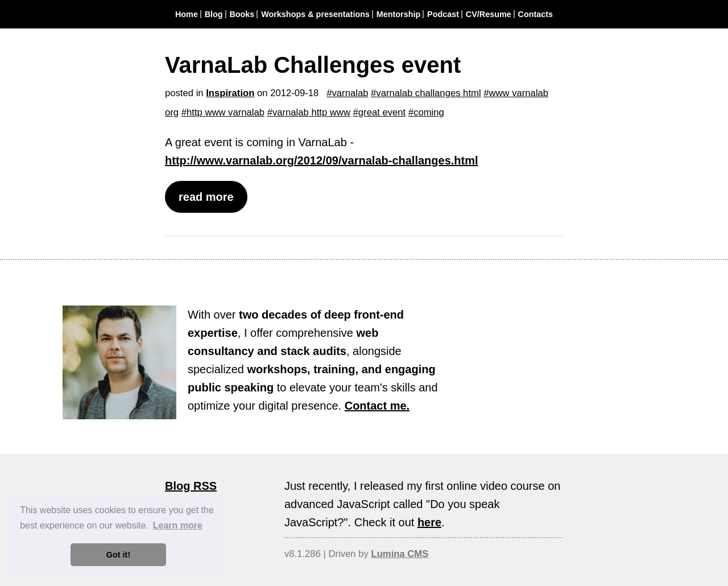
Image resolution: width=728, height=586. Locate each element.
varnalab (350, 93)
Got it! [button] (118, 555)
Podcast (443, 14)
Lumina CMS (400, 554)
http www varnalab (226, 112)
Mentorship (399, 14)
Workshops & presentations (315, 14)
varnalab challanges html (428, 93)
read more (206, 197)
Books (242, 14)
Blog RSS (191, 486)
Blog (214, 14)
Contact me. (377, 406)
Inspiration (230, 93)
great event (382, 112)
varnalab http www (311, 112)
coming (429, 112)
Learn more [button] (178, 525)
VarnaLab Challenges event (313, 65)
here (429, 522)
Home (187, 14)
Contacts (536, 14)
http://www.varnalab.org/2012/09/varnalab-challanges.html (322, 160)
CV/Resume (489, 14)
